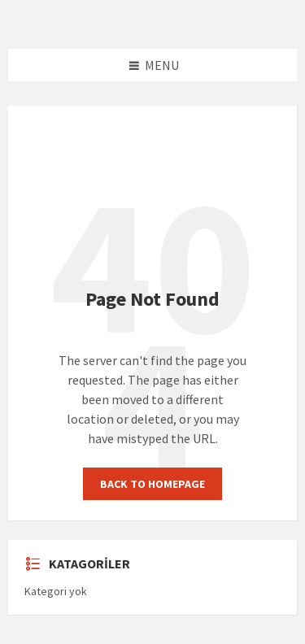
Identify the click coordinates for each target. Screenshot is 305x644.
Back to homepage (152, 484)
